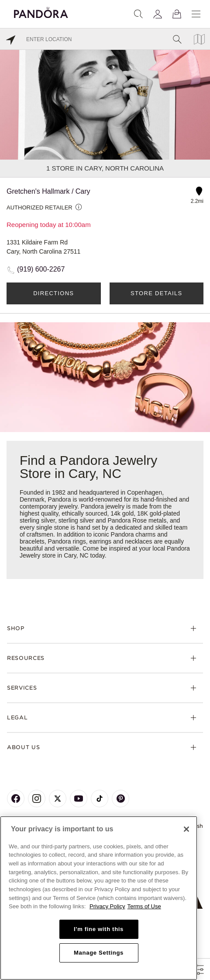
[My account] (158, 14)
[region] (99, 898)
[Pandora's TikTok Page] (100, 799)
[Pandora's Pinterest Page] (120, 799)
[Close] (186, 829)
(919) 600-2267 (41, 269)
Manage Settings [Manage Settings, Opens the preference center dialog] (99, 953)
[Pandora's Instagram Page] (37, 799)
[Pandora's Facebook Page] (16, 799)
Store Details (156, 293)
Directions (53, 293)
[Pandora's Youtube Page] (79, 799)
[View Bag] (177, 14)
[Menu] (196, 14)
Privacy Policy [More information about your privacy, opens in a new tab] (107, 906)
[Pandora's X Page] (58, 799)
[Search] (138, 14)
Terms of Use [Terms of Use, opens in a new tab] (144, 906)
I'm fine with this (99, 929)
